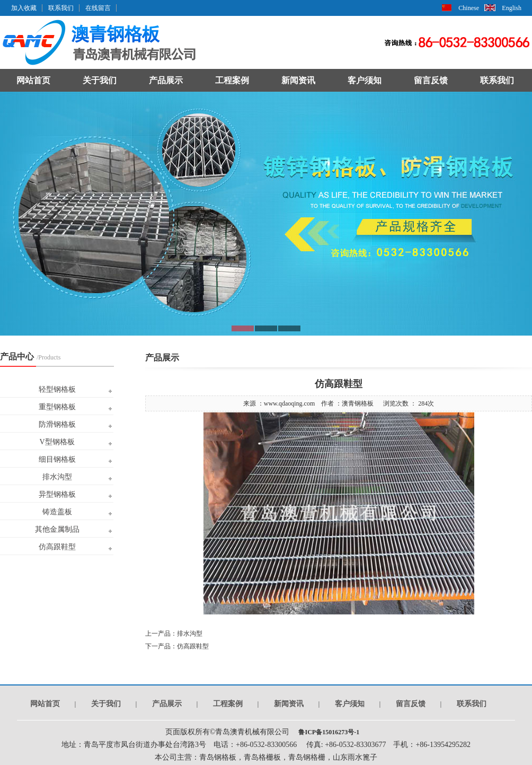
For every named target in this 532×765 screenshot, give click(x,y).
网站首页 (33, 80)
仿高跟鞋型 (57, 547)
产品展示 (166, 80)
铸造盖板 (57, 512)
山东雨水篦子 (355, 757)
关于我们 (100, 80)
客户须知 (365, 80)
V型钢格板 (57, 442)
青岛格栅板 (262, 757)
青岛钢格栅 (307, 757)
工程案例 (232, 80)
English (512, 8)
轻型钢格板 (57, 389)
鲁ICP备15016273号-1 (328, 732)
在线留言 (98, 8)
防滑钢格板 (57, 424)
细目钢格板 (57, 459)
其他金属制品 (57, 529)
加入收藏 (24, 8)
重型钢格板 (57, 407)
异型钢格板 (57, 494)
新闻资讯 (298, 80)
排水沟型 (57, 477)
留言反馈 (431, 80)
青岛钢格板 (218, 757)
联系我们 (61, 8)
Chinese (469, 8)
